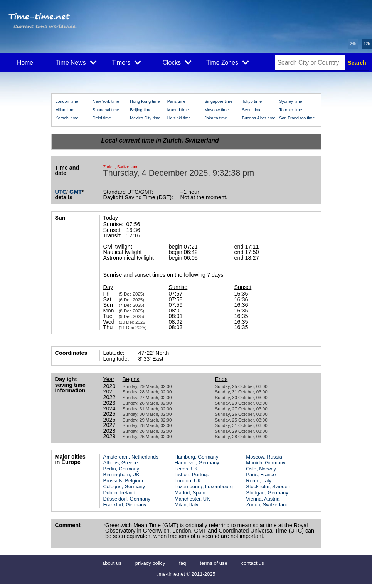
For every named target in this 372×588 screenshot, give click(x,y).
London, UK (188, 481)
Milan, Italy (187, 505)
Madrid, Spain (190, 493)
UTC (61, 192)
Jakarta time (216, 118)
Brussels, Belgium (123, 481)
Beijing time (141, 110)
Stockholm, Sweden (268, 486)
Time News (76, 62)
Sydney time (290, 101)
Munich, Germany (266, 463)
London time (67, 101)
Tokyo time (252, 101)
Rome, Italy (259, 481)
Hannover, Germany (197, 463)
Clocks (177, 62)
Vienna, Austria (263, 499)
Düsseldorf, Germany (127, 499)
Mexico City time (145, 118)
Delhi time (102, 118)
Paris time (177, 101)
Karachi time (67, 118)
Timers (127, 62)
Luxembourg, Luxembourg (204, 486)
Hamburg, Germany (197, 457)
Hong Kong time (145, 101)
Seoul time (252, 110)
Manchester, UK (192, 499)
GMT (76, 192)
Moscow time (216, 110)
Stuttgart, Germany (267, 493)
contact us (253, 563)
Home (25, 63)
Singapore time (218, 101)
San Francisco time (297, 118)
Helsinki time (179, 118)
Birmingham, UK (121, 475)
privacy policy (150, 563)
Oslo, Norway (261, 469)
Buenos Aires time (259, 118)
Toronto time (290, 110)
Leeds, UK (186, 469)
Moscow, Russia (264, 457)
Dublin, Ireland (120, 493)
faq (182, 563)
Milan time (65, 110)
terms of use (213, 563)
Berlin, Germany (121, 469)
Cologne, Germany (124, 486)
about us (112, 563)
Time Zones (228, 62)
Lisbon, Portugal (193, 475)
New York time (106, 101)
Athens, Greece (121, 463)
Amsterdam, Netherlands (131, 457)
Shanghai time (106, 110)
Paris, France (261, 475)
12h (367, 44)
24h (353, 44)
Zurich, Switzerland (267, 505)
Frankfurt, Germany (125, 505)
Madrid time (178, 110)
